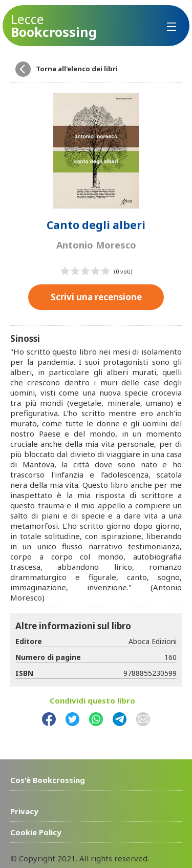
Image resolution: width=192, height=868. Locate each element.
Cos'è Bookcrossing (48, 779)
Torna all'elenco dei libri (77, 69)
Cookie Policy (36, 832)
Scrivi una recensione (96, 296)
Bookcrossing (54, 26)
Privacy (24, 811)
